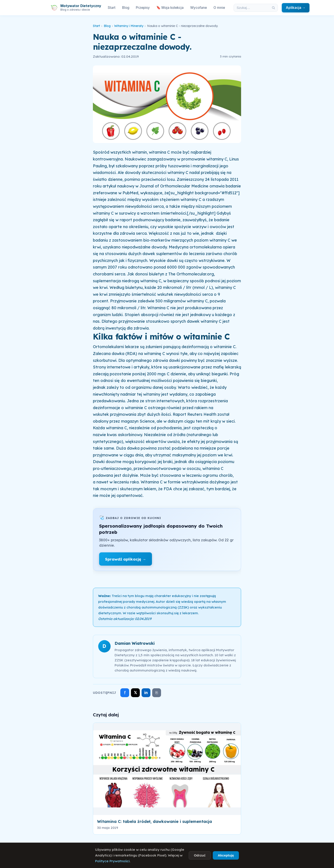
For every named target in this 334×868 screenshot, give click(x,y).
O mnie (219, 8)
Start (112, 8)
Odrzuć (200, 855)
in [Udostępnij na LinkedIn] (146, 693)
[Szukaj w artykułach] (251, 8)
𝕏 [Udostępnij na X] (135, 693)
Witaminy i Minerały (129, 26)
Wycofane (199, 8)
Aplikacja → (296, 8)
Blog (126, 8)
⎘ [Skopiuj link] (157, 693)
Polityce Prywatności (112, 861)
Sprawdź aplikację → (126, 559)
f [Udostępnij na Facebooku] (125, 693)
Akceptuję (226, 855)
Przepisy (143, 8)
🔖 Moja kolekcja (170, 8)
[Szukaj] (273, 8)
